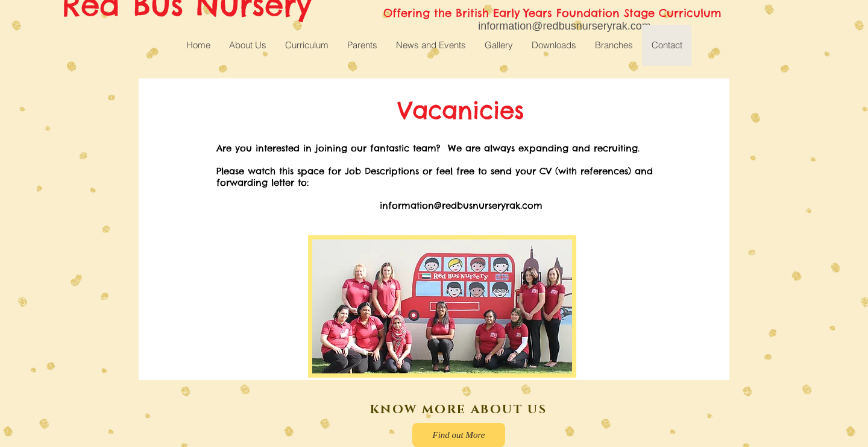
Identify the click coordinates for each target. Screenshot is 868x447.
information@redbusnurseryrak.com (461, 205)
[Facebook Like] (224, 415)
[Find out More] (459, 435)
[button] (307, 45)
